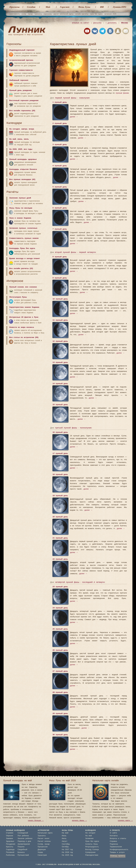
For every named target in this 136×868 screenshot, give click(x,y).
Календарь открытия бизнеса (23, 169)
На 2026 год (67, 852)
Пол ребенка (23, 836)
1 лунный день (60, 102)
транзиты (38, 14)
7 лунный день (60, 229)
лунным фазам (122, 93)
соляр (24, 14)
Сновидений (23, 833)
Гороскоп (65, 7)
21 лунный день (60, 538)
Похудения (11, 844)
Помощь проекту (118, 856)
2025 (20, 149)
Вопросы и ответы (118, 839)
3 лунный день (60, 145)
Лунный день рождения (20, 90)
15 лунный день (60, 405)
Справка (113, 841)
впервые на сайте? (81, 23)
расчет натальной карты (64, 14)
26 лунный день (60, 650)
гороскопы (48, 14)
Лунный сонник (17, 287)
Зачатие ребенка (25, 839)
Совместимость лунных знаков (24, 238)
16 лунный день (60, 433)
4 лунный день (60, 166)
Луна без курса (92, 841)
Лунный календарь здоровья (23, 159)
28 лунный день (60, 693)
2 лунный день (60, 124)
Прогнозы (14, 7)
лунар (30, 14)
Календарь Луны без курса (22, 248)
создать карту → (125, 821)
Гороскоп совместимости (21, 70)
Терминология (116, 847)
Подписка (114, 844)
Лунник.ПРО (120, 7)
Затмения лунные (18, 228)
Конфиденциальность (119, 850)
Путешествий (23, 855)
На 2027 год (67, 850)
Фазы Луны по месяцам (21, 208)
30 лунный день (60, 735)
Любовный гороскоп (19, 80)
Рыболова (10, 855)
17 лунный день (60, 454)
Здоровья (10, 841)
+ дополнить (111, 23)
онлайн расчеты (82, 14)
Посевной (10, 852)
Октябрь (65, 847)
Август (65, 841)
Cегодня (31, 7)
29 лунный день (60, 714)
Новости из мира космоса (22, 327)
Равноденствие (92, 855)
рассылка (97, 23)
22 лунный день (60, 559)
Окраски (10, 836)
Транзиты (42, 836)
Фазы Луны (84, 7)
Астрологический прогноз (21, 60)
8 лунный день (60, 257)
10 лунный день (60, 299)
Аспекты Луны (92, 844)
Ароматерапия (24, 844)
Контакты (114, 836)
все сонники (31, 287)
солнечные (32, 228)
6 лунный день (60, 208)
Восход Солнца (92, 850)
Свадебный (22, 850)
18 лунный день (60, 475)
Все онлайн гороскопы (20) (22, 111)
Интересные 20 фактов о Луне (24, 317)
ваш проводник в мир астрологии (25, 35)
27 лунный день (60, 671)
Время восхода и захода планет (25, 259)
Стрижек (10, 833)
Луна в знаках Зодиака (20, 218)
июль (26, 139)
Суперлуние (90, 852)
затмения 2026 (110, 14)
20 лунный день (60, 517)
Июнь (64, 836)
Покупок (21, 847)
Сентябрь (66, 844)
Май (48, 7)
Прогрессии (43, 847)
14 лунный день (60, 384)
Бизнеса (21, 852)
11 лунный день (60, 320)
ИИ (102, 7)
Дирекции (42, 850)
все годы (28, 149)
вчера (31, 129)
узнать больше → (36, 821)
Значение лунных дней (20, 198)
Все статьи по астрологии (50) (24, 337)
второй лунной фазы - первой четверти (75, 252)
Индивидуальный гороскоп (22, 50)
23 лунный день (60, 587)
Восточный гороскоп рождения (24, 101)
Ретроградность (92, 847)
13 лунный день (60, 363)
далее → (74, 117)
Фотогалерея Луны (18, 297)
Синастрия (42, 855)
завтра (24, 129)
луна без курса (96, 14)
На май (13, 139)
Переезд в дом (24, 841)
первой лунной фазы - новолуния (72, 98)
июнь (20, 139)
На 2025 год (67, 855)
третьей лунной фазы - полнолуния (73, 428)
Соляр (40, 844)
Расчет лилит (44, 839)
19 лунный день (60, 496)
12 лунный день (60, 342)
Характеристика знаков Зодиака (24, 307)
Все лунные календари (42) (22, 179)
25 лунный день (60, 629)
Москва (125, 23)
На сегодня (15, 129)
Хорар (40, 852)
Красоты (10, 847)
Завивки (10, 839)
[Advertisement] (26, 367)
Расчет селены (44, 841)
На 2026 (13, 149)
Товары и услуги (117, 852)
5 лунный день (60, 187)
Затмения (89, 839)
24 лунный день (60, 608)
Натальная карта (45, 833)
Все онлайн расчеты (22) (21, 269)
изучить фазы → (79, 821)
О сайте (113, 833)
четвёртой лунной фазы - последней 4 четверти (80, 582)
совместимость (14, 14)
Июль (64, 839)
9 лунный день (60, 278)
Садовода (10, 850)
